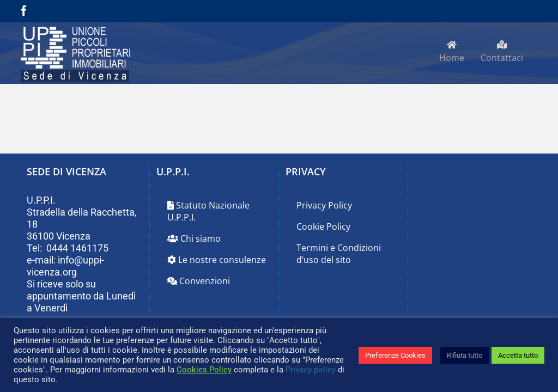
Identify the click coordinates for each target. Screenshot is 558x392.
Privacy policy (311, 370)
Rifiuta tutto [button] (465, 355)
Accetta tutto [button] (518, 355)
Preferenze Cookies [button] (395, 355)
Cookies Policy (204, 370)
